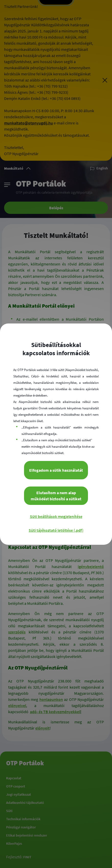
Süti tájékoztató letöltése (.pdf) (56, 530)
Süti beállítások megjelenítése (56, 516)
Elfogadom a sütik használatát (56, 470)
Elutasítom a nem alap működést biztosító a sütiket (56, 496)
